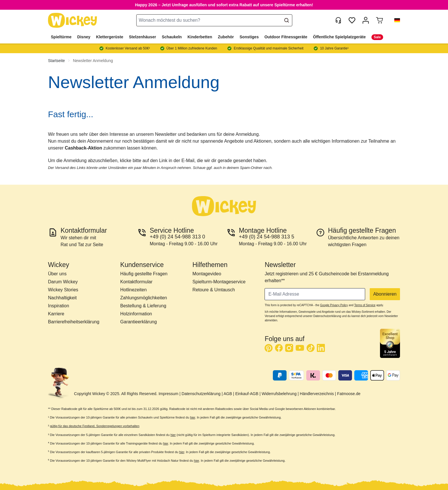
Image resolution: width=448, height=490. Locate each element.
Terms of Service (365, 305)
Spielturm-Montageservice (219, 282)
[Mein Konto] (366, 20)
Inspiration (59, 306)
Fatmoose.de (349, 394)
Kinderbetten (200, 37)
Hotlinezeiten (134, 290)
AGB (228, 394)
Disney (84, 37)
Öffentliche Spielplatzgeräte (339, 37)
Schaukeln (172, 37)
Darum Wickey (63, 282)
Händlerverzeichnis (317, 394)
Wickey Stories (63, 290)
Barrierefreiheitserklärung (74, 322)
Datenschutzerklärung (201, 394)
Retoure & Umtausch (214, 290)
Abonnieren (385, 294)
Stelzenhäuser (142, 37)
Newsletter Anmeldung (93, 61)
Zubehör (226, 37)
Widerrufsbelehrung (279, 394)
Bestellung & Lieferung (143, 306)
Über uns (57, 274)
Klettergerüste (110, 37)
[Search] (287, 20)
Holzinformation (136, 314)
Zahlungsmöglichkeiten (144, 298)
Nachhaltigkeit (62, 298)
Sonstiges (249, 37)
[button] (395, 20)
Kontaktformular (136, 282)
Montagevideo (207, 274)
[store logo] (73, 20)
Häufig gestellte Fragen (144, 274)
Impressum (168, 394)
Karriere (56, 314)
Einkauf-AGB (247, 394)
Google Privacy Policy (334, 305)
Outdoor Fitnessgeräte (286, 37)
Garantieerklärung (139, 322)
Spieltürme (61, 37)
